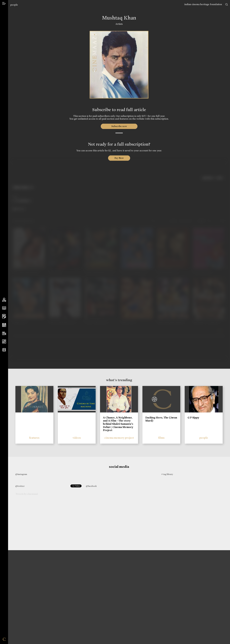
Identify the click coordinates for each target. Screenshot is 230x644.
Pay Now (119, 158)
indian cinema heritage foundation (203, 4)
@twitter (20, 486)
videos (77, 438)
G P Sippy (193, 418)
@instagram (21, 474)
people (14, 5)
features (34, 438)
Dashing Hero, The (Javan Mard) (161, 419)
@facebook (91, 486)
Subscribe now (119, 126)
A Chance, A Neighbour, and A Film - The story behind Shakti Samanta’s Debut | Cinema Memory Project (118, 424)
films (161, 438)
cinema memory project (119, 438)
